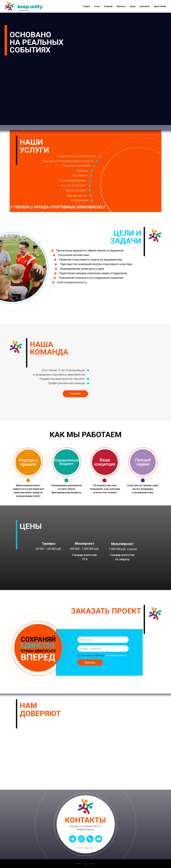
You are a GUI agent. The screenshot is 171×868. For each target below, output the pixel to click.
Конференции (80, 200)
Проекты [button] (121, 6)
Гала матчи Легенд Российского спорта (68, 161)
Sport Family (160, 6)
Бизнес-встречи (76, 190)
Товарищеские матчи (76, 166)
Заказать (90, 662)
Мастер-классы (77, 196)
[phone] (103, 649)
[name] (103, 640)
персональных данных (116, 655)
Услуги (87, 6)
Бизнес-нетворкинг (74, 185)
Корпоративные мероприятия (76, 156)
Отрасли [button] (108, 6)
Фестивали (80, 176)
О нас (97, 6)
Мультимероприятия (73, 180)
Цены (133, 6)
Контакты (145, 6)
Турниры (82, 171)
